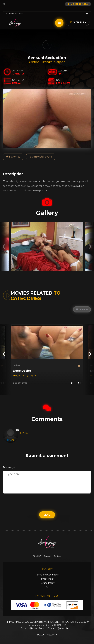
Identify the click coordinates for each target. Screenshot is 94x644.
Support (48, 556)
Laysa (33, 376)
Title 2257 (37, 556)
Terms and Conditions (47, 575)
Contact (57, 556)
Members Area (78, 4)
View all (82, 309)
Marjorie (60, 62)
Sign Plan (78, 22)
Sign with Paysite (41, 157)
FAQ (47, 587)
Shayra (17, 376)
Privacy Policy (47, 579)
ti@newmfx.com (37, 628)
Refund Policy (47, 583)
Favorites (13, 157)
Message (9, 467)
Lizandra (47, 62)
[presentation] (4, 246)
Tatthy (25, 376)
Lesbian (17, 365)
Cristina (35, 62)
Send (47, 515)
